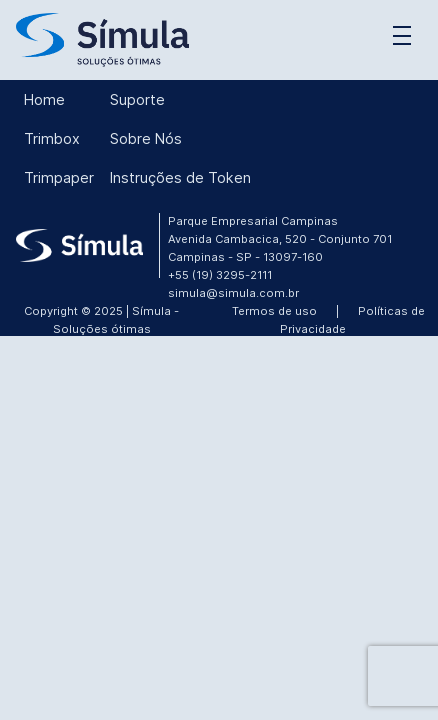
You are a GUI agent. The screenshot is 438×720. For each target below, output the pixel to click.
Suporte (137, 99)
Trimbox (52, 138)
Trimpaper (59, 177)
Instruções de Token (180, 177)
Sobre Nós (146, 138)
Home (44, 99)
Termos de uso (274, 311)
